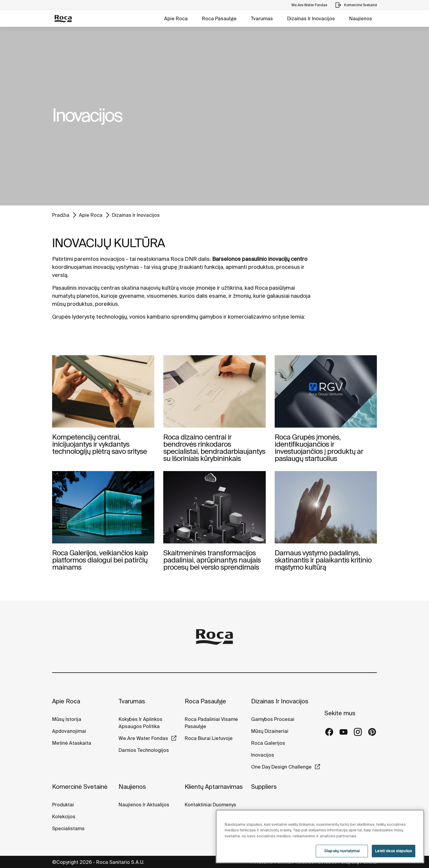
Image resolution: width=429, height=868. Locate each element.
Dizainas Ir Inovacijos (311, 18)
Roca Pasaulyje (219, 18)
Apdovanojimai (69, 731)
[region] (320, 836)
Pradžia (61, 215)
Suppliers (264, 787)
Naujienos (361, 18)
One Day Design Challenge (281, 767)
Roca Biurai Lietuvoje (209, 738)
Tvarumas (262, 18)
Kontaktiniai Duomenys (210, 805)
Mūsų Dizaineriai (270, 731)
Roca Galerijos (268, 743)
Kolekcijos (64, 816)
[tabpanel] (214, 116)
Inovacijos (263, 755)
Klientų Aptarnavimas (214, 787)
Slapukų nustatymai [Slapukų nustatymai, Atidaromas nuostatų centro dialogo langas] (342, 851)
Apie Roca (176, 18)
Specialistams (68, 828)
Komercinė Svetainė (80, 787)
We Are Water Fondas (143, 738)
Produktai (63, 805)
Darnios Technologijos (144, 750)
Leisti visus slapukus (394, 851)
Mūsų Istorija (67, 719)
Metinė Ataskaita (72, 743)
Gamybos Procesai (273, 719)
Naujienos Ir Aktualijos (144, 805)
